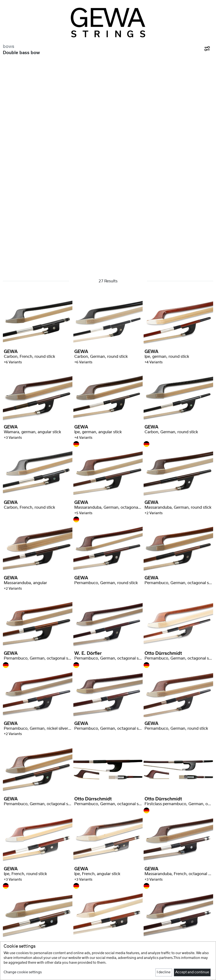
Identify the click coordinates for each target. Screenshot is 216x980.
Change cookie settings (23, 972)
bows (9, 47)
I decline (164, 972)
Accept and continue (192, 972)
